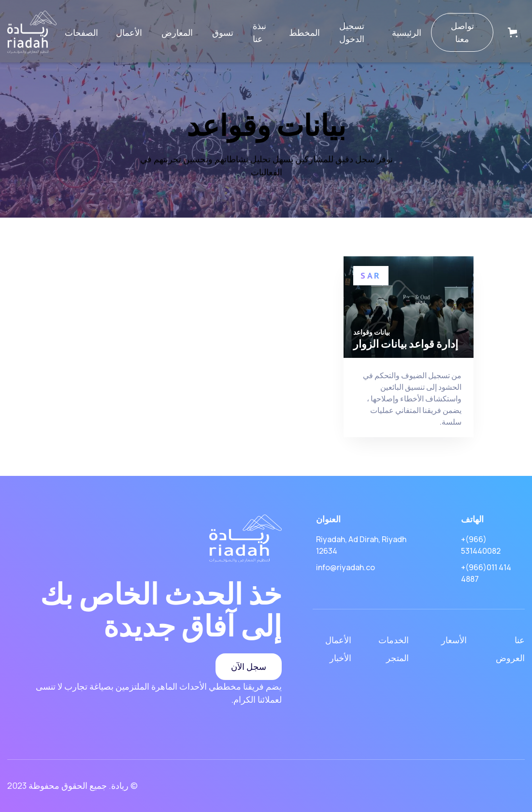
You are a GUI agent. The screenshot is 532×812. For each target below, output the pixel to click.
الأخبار (340, 658)
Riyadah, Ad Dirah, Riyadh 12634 (361, 545)
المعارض (177, 32)
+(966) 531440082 (481, 545)
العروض (510, 658)
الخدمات (394, 640)
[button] (81, 33)
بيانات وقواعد (372, 332)
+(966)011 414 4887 (486, 573)
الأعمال (129, 32)
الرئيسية (407, 32)
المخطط (304, 32)
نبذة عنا (259, 32)
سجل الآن (249, 666)
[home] (32, 32)
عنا (520, 640)
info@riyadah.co (345, 567)
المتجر (397, 658)
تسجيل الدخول (352, 32)
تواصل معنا (462, 32)
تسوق (223, 32)
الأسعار (454, 640)
